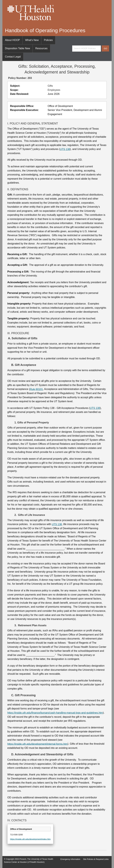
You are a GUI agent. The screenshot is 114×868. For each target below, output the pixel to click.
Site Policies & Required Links (96, 859)
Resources (41, 48)
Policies (48, 40)
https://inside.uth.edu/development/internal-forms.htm (37, 744)
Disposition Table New (17, 48)
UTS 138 (65, 149)
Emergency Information (70, 859)
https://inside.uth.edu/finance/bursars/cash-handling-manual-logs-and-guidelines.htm (55, 713)
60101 (36, 389)
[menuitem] (12, 40)
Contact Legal (13, 57)
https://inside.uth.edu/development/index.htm (30, 839)
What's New (32, 40)
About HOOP (12, 40)
